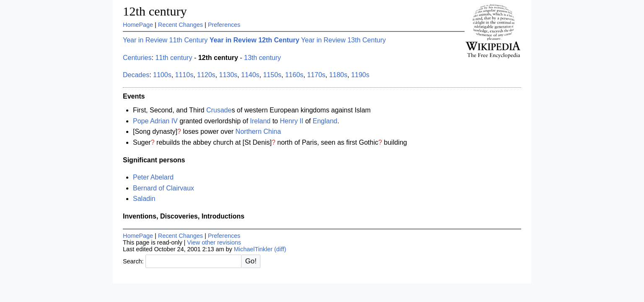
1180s (338, 75)
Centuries (137, 58)
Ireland (260, 121)
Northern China (258, 131)
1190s (360, 75)
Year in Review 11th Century (165, 40)
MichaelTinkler (253, 249)
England (325, 121)
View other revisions (214, 242)
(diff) (280, 249)
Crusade (219, 110)
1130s (229, 75)
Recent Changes (180, 25)
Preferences (224, 25)
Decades (136, 75)
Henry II (291, 121)
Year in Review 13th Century (343, 40)
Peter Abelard (153, 177)
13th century (262, 58)
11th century (174, 58)
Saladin (144, 199)
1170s (316, 75)
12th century (155, 11)
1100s (162, 75)
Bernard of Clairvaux (164, 188)
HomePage (138, 25)
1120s (206, 75)
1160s (294, 75)
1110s (184, 75)
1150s (272, 75)
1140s (250, 75)
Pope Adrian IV (155, 121)
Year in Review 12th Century (254, 40)
